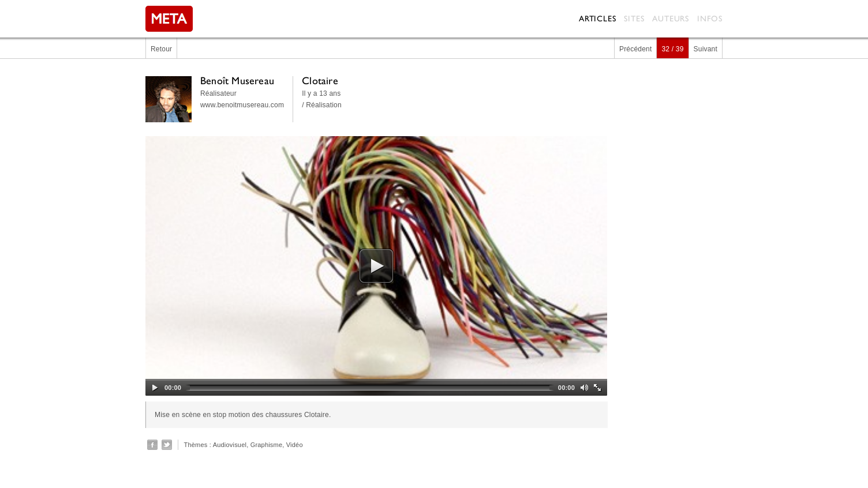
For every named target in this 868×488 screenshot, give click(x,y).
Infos (710, 18)
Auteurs (671, 18)
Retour (161, 49)
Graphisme (267, 445)
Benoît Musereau (237, 80)
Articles (597, 18)
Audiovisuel (230, 445)
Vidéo (295, 445)
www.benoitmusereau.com (242, 105)
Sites (634, 18)
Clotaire (320, 80)
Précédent (636, 49)
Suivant (706, 49)
